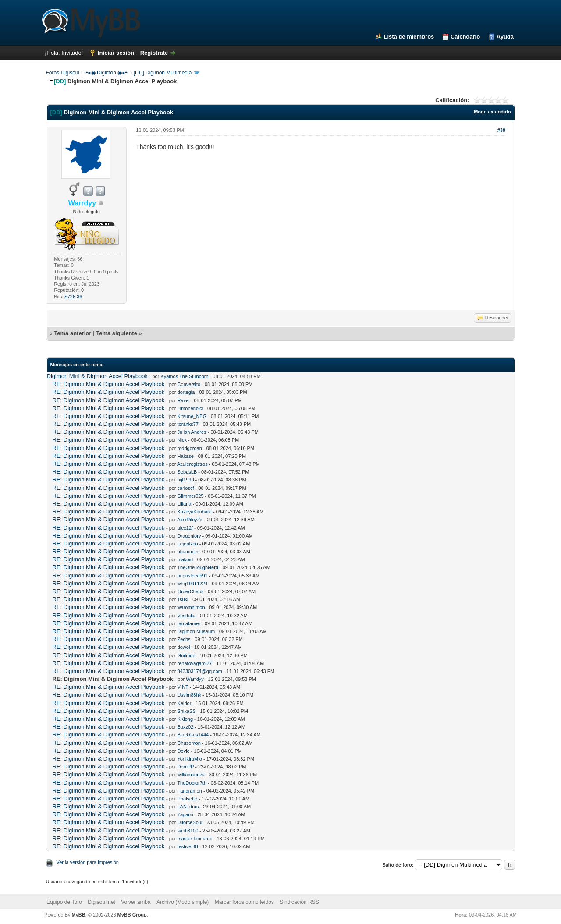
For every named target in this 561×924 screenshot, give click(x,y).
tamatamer (189, 623)
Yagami (185, 814)
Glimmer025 (191, 496)
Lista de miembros (409, 37)
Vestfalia (187, 616)
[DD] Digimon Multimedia (163, 73)
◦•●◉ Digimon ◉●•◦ (107, 73)
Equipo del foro (64, 902)
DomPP (186, 767)
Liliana (185, 504)
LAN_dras (188, 807)
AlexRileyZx (190, 520)
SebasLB (187, 472)
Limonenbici (190, 408)
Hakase (186, 456)
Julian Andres (192, 432)
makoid (185, 559)
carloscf (186, 488)
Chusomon (189, 743)
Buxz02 (186, 727)
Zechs (184, 639)
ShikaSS (187, 711)
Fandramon (190, 791)
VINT (183, 687)
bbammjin (188, 552)
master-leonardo (195, 839)
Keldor (185, 703)
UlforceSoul (190, 822)
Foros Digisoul (63, 73)
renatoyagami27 (195, 663)
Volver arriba (136, 902)
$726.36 (74, 297)
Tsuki (183, 599)
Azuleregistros (192, 464)
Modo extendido (492, 112)
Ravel (184, 400)
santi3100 (188, 831)
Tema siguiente (117, 333)
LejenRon (188, 544)
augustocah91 (193, 576)
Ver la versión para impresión (88, 862)
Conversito (189, 384)
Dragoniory (189, 536)
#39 (501, 130)
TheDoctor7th (192, 783)
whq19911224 (193, 584)
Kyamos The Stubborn (184, 376)
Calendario (465, 37)
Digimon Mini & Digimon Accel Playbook (97, 376)
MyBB (78, 915)
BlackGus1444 (193, 735)
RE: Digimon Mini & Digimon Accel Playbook (109, 384)
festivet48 (188, 846)
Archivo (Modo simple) (183, 902)
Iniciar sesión (116, 53)
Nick (182, 440)
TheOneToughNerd (198, 567)
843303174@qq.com (200, 671)
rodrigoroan (190, 448)
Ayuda (505, 37)
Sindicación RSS (299, 902)
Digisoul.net (101, 902)
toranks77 (188, 424)
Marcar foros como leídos (244, 902)
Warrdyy (195, 679)
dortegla (186, 392)
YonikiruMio (189, 759)
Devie (184, 751)
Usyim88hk (189, 695)
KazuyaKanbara (195, 512)
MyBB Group (132, 915)
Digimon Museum (196, 631)
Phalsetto (188, 799)
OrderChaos (191, 591)
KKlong (185, 719)
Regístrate (154, 53)
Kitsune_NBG (192, 416)
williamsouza (191, 775)
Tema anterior (73, 333)
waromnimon (191, 607)
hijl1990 (186, 480)
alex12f (185, 528)
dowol (184, 647)
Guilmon (186, 655)
